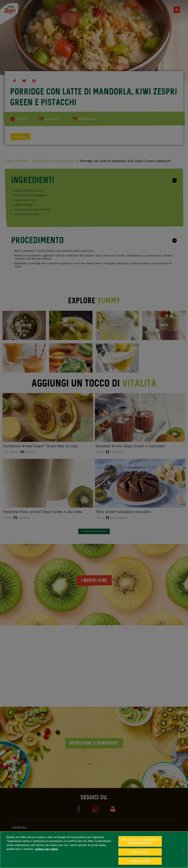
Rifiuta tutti (140, 852)
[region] (94, 850)
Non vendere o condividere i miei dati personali (140, 841)
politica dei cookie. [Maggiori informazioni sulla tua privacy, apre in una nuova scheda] (47, 849)
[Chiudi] (183, 849)
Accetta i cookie (140, 861)
